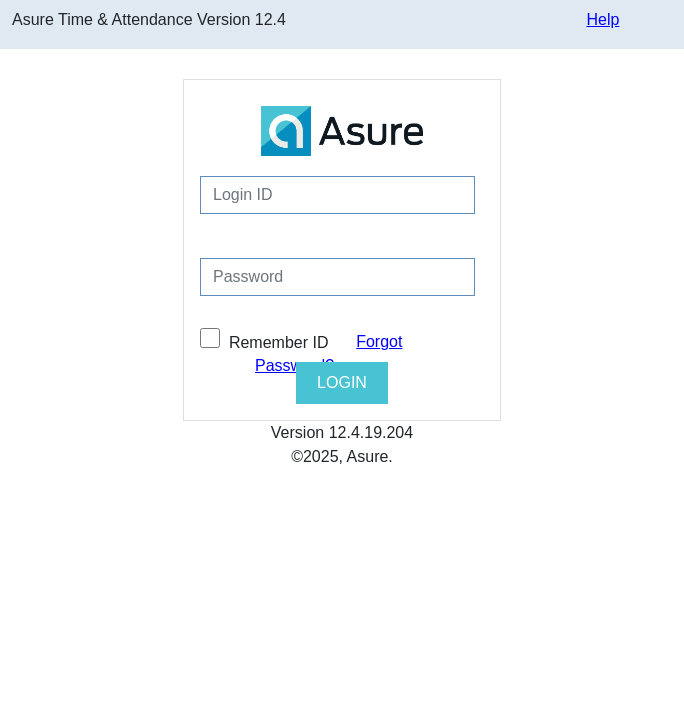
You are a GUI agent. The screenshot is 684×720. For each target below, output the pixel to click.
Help (602, 19)
